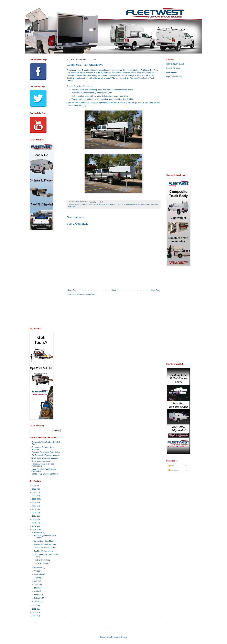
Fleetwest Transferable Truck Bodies (46, 452)
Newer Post (72, 290)
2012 (34, 606)
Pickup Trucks (121, 204)
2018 (34, 513)
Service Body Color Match (44, 541)
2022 (34, 499)
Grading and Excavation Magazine (45, 458)
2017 (34, 516)
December (39, 532)
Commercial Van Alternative (45, 548)
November (39, 568)
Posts (171, 466)
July (36, 581)
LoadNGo (111, 204)
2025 (34, 489)
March (37, 595)
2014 (34, 526)
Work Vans (72, 207)
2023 (34, 496)
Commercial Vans (86, 204)
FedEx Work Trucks (41, 563)
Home (114, 290)
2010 (34, 612)
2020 (34, 506)
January (38, 601)
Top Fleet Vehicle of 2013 (44, 551)
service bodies (140, 204)
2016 (34, 519)
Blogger (124, 637)
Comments (173, 470)
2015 (34, 523)
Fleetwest (104, 204)
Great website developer (41, 461)
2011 (34, 609)
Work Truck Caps (152, 204)
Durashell (96, 204)
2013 (34, 530)
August (37, 578)
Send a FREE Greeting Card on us (45, 474)
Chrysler (76, 204)
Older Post (155, 290)
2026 (34, 486)
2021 (34, 503)
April (36, 591)
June (36, 585)
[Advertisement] (91, 320)
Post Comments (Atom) (86, 294)
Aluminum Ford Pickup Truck (45, 544)
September (39, 574)
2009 (34, 616)
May (36, 588)
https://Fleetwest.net (174, 77)
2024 (34, 492)
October (38, 571)
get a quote (139, 103)
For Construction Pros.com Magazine (46, 455)
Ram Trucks (130, 204)
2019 (34, 509)
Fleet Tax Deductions (42, 560)
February (38, 598)
